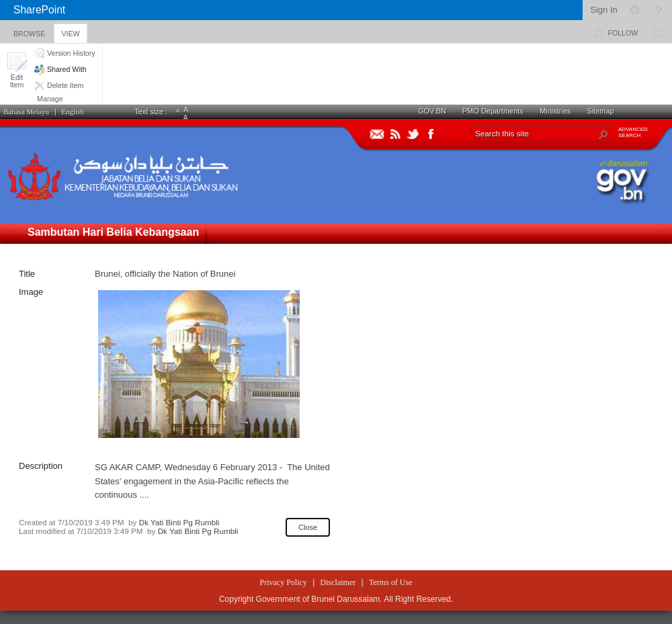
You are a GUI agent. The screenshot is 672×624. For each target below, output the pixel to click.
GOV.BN (432, 111)
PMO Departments (493, 111)
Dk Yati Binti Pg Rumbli (179, 522)
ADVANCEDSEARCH (633, 132)
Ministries (555, 111)
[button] (17, 70)
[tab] (29, 31)
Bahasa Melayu (26, 112)
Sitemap (600, 111)
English (73, 112)
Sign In (603, 10)
